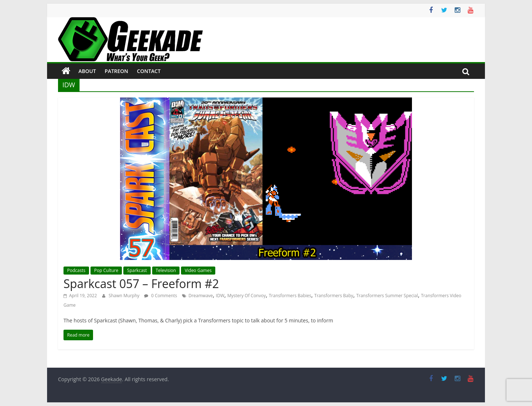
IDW (220, 296)
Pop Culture (106, 270)
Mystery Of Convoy (246, 296)
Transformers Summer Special (387, 296)
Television (166, 270)
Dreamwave (201, 296)
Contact (149, 71)
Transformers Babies (290, 296)
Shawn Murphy (125, 296)
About (87, 71)
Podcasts (76, 270)
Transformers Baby (334, 296)
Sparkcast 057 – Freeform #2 (141, 284)
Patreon (117, 71)
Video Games (198, 270)
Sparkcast (137, 270)
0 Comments (161, 296)
